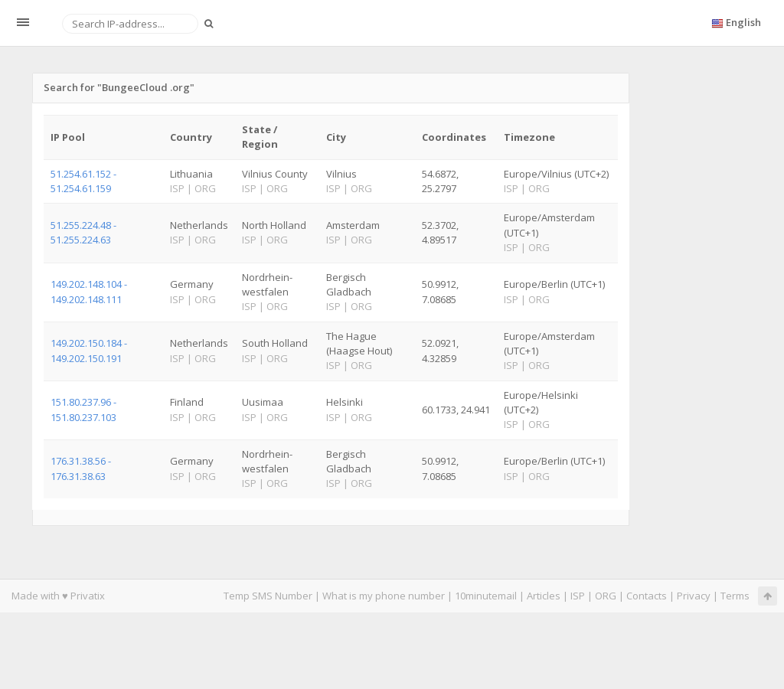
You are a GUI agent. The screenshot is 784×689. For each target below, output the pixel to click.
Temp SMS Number (268, 596)
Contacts (647, 596)
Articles (544, 596)
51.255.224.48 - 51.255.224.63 (83, 232)
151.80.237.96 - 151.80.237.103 (83, 409)
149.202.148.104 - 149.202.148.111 (89, 291)
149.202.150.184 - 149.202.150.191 (89, 350)
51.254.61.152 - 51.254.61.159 (83, 181)
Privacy (694, 596)
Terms (735, 596)
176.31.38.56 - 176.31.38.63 (81, 468)
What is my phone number (384, 596)
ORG (606, 596)
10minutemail (486, 596)
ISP (579, 596)
